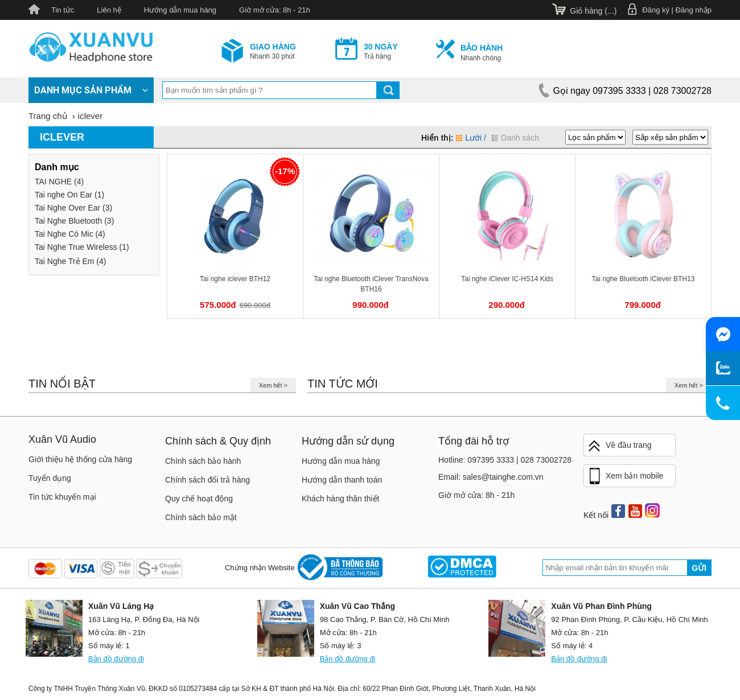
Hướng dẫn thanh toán (342, 480)
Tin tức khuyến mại (62, 497)
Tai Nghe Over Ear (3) (73, 208)
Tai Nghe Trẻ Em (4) (70, 261)
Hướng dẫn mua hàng (180, 10)
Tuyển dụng (50, 478)
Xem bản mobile (625, 476)
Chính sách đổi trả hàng (207, 480)
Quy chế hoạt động (199, 499)
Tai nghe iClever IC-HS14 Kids (507, 279)
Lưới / (471, 138)
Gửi (699, 568)
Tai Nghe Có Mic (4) (70, 234)
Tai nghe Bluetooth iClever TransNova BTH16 (371, 284)
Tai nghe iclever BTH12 (235, 279)
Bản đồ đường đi (116, 659)
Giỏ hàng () (593, 11)
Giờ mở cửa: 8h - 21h (275, 10)
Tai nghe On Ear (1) (69, 195)
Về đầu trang (619, 446)
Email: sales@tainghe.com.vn (491, 477)
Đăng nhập (694, 10)
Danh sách (515, 138)
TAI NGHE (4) (59, 182)
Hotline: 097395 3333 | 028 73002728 (505, 460)
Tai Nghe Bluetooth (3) (74, 221)
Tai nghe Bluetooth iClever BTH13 (644, 279)
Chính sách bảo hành (203, 461)
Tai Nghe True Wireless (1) (82, 247)
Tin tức (63, 10)
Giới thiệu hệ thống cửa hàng (80, 459)
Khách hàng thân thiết (340, 499)
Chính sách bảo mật (201, 517)
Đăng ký (656, 10)
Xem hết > (273, 385)
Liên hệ (109, 10)
